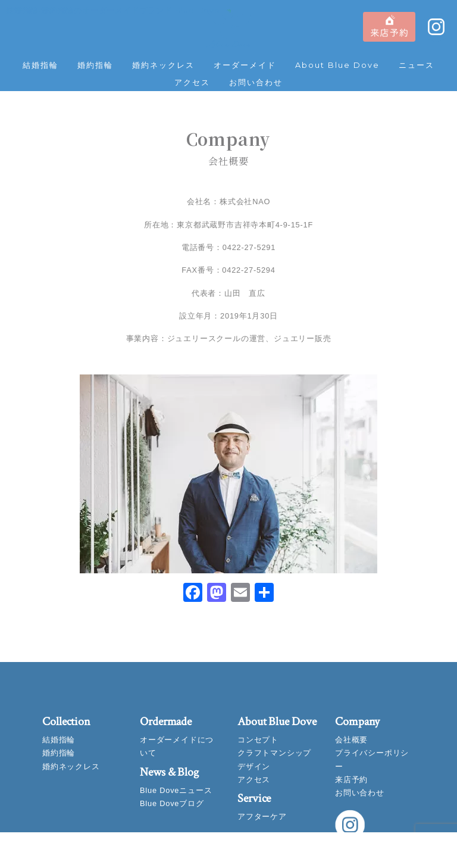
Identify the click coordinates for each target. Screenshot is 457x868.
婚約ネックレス (163, 65)
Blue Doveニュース (176, 790)
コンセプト (258, 740)
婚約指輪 (95, 65)
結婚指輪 (40, 65)
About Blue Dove (337, 65)
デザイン (254, 766)
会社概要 (351, 740)
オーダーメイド (245, 65)
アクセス (192, 82)
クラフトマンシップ (274, 753)
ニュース (417, 65)
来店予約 (351, 780)
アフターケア (262, 817)
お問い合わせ (256, 82)
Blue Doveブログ (172, 803)
